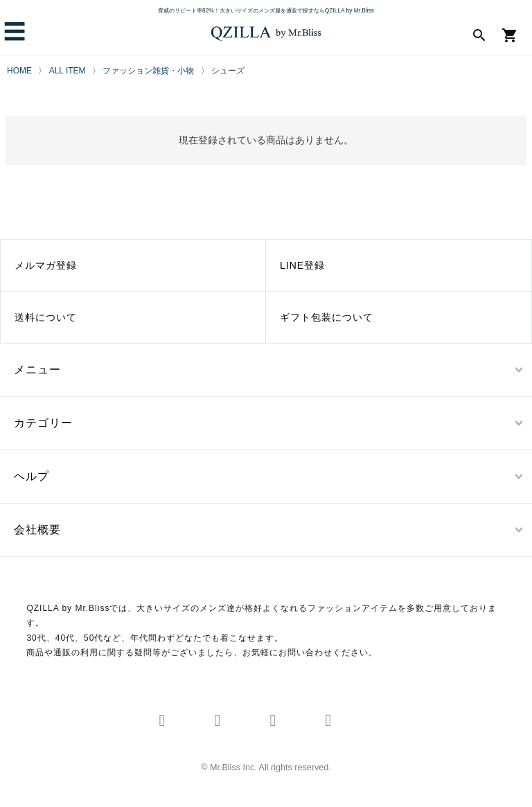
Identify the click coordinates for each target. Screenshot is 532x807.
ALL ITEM (68, 71)
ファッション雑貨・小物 (148, 71)
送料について (46, 317)
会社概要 (37, 530)
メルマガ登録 (46, 265)
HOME (19, 71)
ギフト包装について (327, 317)
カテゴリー (43, 423)
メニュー (37, 370)
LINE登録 (302, 265)
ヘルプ (32, 476)
